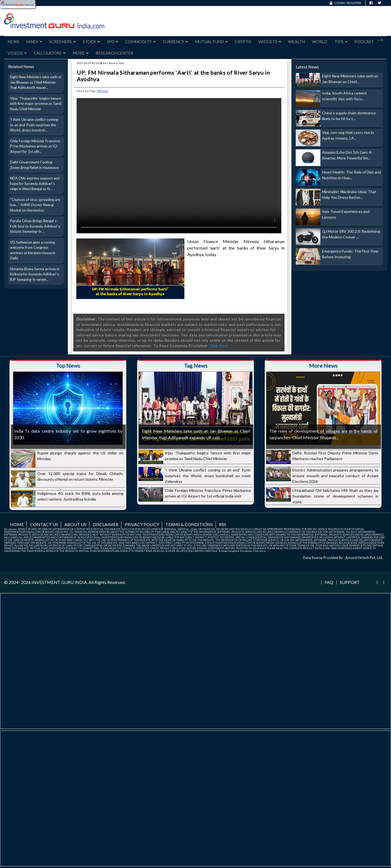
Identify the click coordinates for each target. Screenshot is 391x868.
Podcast (364, 42)
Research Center (114, 53)
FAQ (329, 582)
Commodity (140, 42)
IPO (113, 42)
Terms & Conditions (189, 524)
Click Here (218, 346)
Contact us (44, 524)
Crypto (243, 42)
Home (17, 524)
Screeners (62, 42)
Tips (341, 42)
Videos (17, 53)
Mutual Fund (211, 42)
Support (350, 582)
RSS (223, 524)
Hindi (34, 42)
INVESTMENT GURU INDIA (59, 582)
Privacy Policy (142, 524)
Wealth (297, 42)
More (81, 53)
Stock (91, 42)
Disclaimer (105, 524)
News (13, 42)
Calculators (50, 53)
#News (103, 91)
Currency (175, 42)
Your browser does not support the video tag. (179, 166)
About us (75, 524)
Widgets (270, 42)
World (320, 42)
